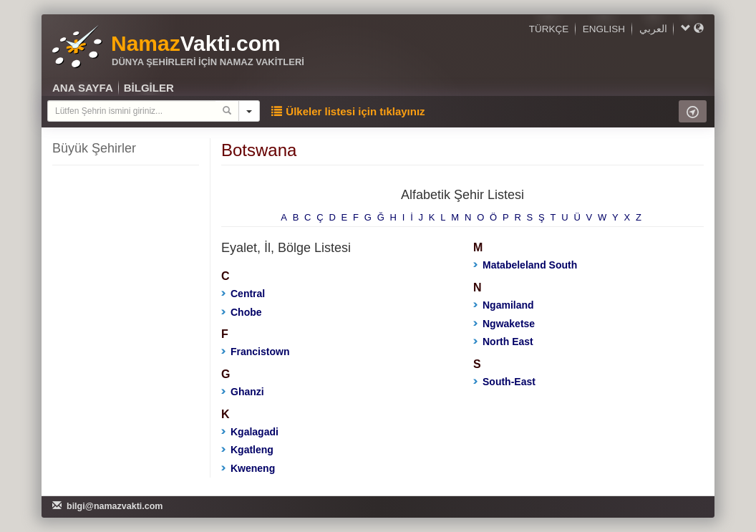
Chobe (242, 312)
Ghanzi (243, 392)
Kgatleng (247, 450)
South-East (504, 382)
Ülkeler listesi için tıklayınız (348, 111)
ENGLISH (604, 29)
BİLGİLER (149, 88)
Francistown (255, 352)
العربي (653, 29)
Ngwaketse (504, 324)
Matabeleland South (525, 265)
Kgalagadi (250, 432)
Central (243, 294)
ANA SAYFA (83, 88)
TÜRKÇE (549, 29)
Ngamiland (504, 305)
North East (503, 342)
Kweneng (248, 468)
